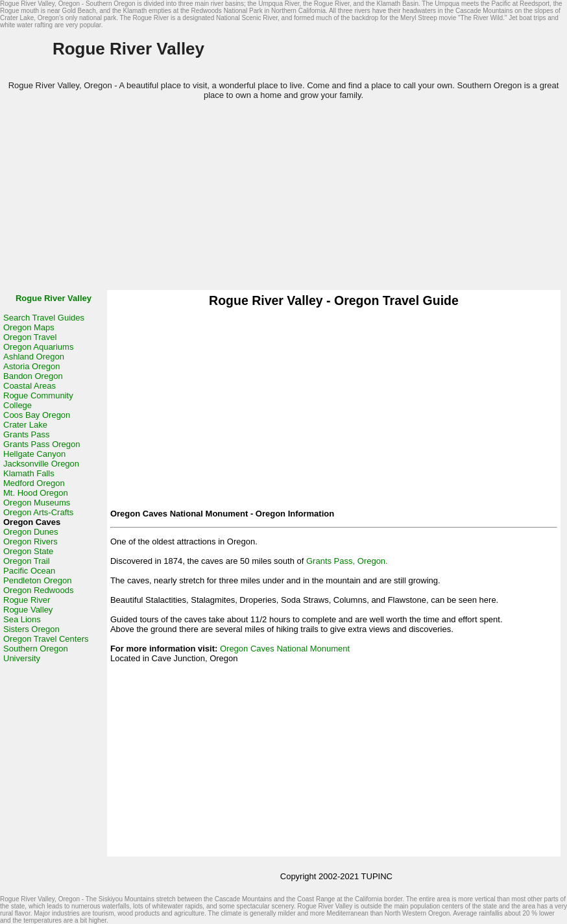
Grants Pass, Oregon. (347, 561)
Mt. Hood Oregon (36, 493)
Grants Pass (27, 434)
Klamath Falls (29, 473)
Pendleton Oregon (38, 580)
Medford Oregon (34, 483)
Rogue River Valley (54, 298)
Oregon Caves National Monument (285, 649)
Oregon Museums (37, 503)
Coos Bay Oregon (37, 415)
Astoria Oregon (31, 366)
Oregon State (28, 551)
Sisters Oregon (31, 629)
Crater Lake (25, 425)
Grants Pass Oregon (42, 444)
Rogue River (27, 600)
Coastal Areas (30, 386)
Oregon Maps (29, 327)
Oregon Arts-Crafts (38, 512)
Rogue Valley (28, 610)
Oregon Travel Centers (46, 639)
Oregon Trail (27, 561)
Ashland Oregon (34, 357)
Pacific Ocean (29, 571)
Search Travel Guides (44, 318)
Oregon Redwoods (38, 590)
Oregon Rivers (30, 541)
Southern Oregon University (36, 653)
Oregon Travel (30, 337)
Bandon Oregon (33, 376)
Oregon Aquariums (38, 347)
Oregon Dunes (31, 532)
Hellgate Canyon (34, 454)
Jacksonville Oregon (41, 464)
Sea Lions (22, 619)
